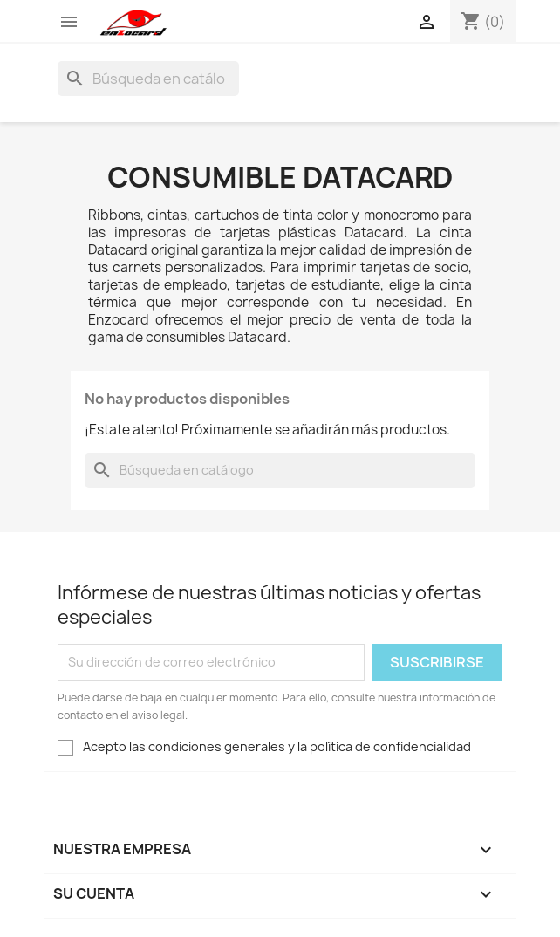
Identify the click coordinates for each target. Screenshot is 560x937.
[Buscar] (148, 79)
